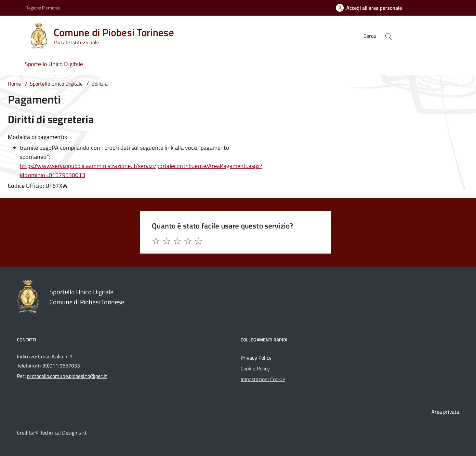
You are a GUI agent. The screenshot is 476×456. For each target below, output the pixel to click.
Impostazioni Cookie (263, 379)
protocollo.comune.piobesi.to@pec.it (67, 376)
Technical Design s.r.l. (64, 433)
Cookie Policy (255, 368)
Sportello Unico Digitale (54, 64)
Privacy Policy (256, 358)
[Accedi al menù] (14, 35)
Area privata (445, 412)
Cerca (370, 36)
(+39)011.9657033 (59, 366)
